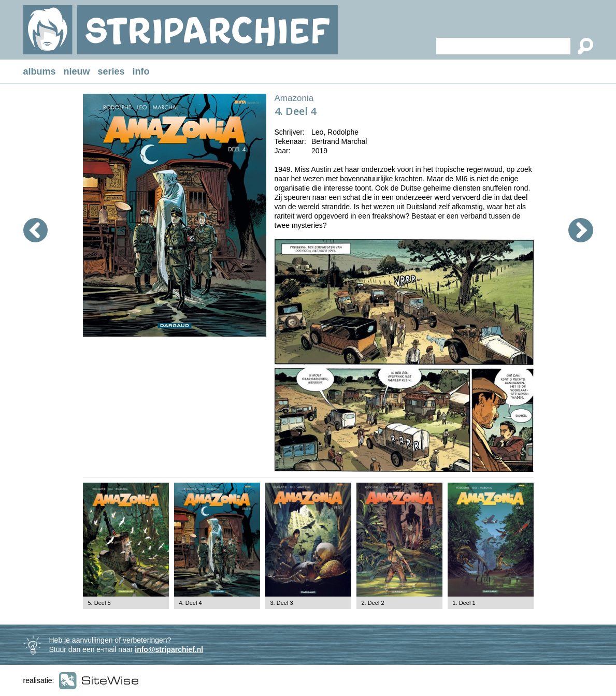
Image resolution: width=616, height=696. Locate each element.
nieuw (77, 71)
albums (40, 71)
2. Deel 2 (373, 603)
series (111, 71)
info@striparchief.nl (169, 649)
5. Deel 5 (99, 603)
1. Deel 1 (464, 603)
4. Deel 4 (191, 603)
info (141, 71)
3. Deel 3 (282, 603)
